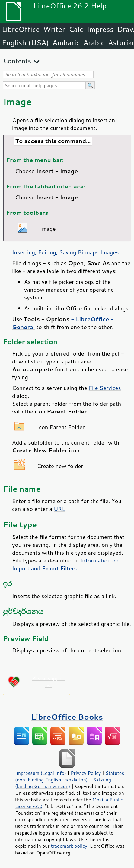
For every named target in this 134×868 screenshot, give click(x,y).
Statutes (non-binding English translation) (70, 776)
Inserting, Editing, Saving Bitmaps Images (65, 252)
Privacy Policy (86, 773)
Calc (76, 29)
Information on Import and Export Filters (65, 564)
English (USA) (25, 43)
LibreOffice (21, 29)
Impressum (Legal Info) (41, 773)
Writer (54, 29)
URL (59, 509)
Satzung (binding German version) (63, 783)
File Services (105, 388)
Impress (100, 29)
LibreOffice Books (67, 717)
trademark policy (69, 846)
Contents (17, 61)
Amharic (66, 43)
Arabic (94, 43)
